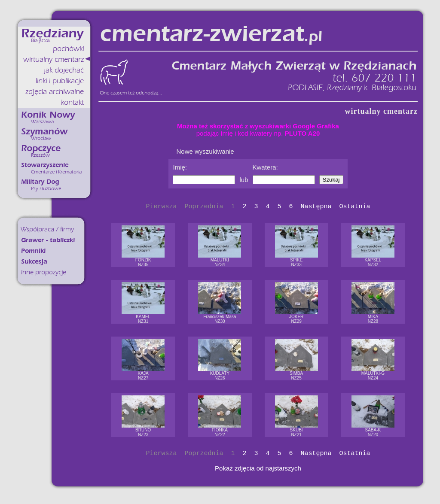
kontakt (72, 102)
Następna (316, 207)
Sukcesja (34, 262)
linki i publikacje (60, 81)
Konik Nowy (48, 115)
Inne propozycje (44, 272)
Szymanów (44, 132)
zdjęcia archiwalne (55, 92)
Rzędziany (52, 33)
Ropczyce (41, 148)
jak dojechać (64, 70)
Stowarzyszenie (45, 165)
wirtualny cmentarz (53, 59)
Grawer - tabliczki (48, 240)
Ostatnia (355, 207)
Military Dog (40, 182)
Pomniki (33, 251)
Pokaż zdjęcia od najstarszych (258, 468)
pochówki (68, 49)
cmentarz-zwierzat (211, 34)
